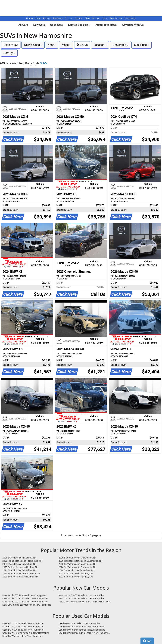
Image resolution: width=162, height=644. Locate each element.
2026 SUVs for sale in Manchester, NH (78, 558)
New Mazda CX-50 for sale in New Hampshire (81, 595)
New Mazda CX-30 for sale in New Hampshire (81, 598)
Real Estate (116, 18)
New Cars (39, 25)
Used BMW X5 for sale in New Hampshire (23, 623)
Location (100, 45)
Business (58, 18)
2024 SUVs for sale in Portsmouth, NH (77, 567)
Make (66, 45)
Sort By (9, 53)
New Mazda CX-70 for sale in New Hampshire (25, 602)
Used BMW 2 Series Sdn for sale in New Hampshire (84, 633)
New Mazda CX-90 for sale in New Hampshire (25, 598)
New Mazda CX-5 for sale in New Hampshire (24, 595)
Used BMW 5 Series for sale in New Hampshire (82, 630)
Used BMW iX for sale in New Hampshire (23, 636)
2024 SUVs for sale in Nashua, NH (19, 570)
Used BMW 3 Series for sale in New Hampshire (82, 627)
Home (30, 18)
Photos (97, 18)
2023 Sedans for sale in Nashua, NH (20, 577)
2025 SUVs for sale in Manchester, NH (78, 564)
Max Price (142, 45)
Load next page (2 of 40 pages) (81, 535)
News (38, 18)
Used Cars (56, 25)
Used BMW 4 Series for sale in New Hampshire (26, 633)
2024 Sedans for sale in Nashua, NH (76, 570)
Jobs (105, 18)
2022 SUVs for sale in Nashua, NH (76, 577)
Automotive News (106, 25)
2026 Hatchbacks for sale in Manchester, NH (80, 561)
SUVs (82, 45)
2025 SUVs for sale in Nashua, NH (19, 564)
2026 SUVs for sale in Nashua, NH (19, 558)
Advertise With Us (133, 25)
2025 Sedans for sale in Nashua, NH (20, 567)
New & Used (33, 45)
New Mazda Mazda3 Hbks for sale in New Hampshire (85, 602)
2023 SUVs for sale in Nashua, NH (76, 573)
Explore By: (11, 45)
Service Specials (79, 25)
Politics (47, 18)
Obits (88, 18)
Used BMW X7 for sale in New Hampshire (23, 630)
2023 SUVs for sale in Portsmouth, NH (21, 573)
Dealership (120, 45)
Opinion (79, 18)
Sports (69, 18)
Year (52, 45)
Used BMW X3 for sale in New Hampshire (79, 623)
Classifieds (130, 18)
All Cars (23, 25)
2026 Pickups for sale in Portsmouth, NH (22, 561)
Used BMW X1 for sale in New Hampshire (23, 627)
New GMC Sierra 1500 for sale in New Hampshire (27, 605)
